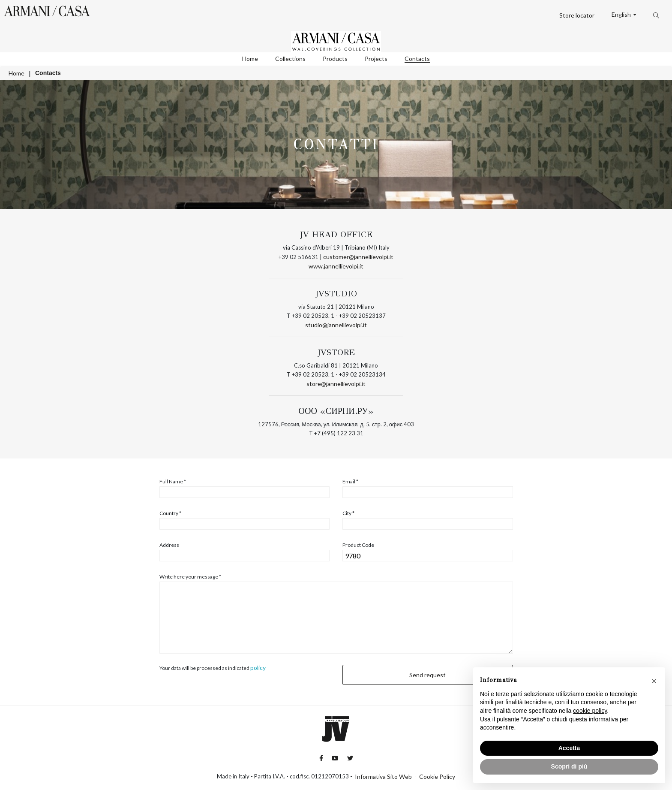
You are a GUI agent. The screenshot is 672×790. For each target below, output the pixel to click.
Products (335, 59)
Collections (290, 59)
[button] (654, 681)
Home (250, 59)
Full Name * (173, 482)
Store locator (577, 15)
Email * (350, 482)
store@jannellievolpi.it (336, 384)
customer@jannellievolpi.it (358, 257)
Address (169, 545)
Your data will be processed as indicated (213, 668)
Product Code (358, 545)
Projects (376, 59)
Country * (170, 513)
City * (348, 513)
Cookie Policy (437, 776)
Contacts (417, 59)
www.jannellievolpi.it (336, 266)
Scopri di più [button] (569, 766)
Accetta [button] (569, 748)
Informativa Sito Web (383, 776)
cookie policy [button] (590, 711)
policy (258, 668)
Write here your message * (190, 577)
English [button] (622, 15)
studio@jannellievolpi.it (336, 325)
